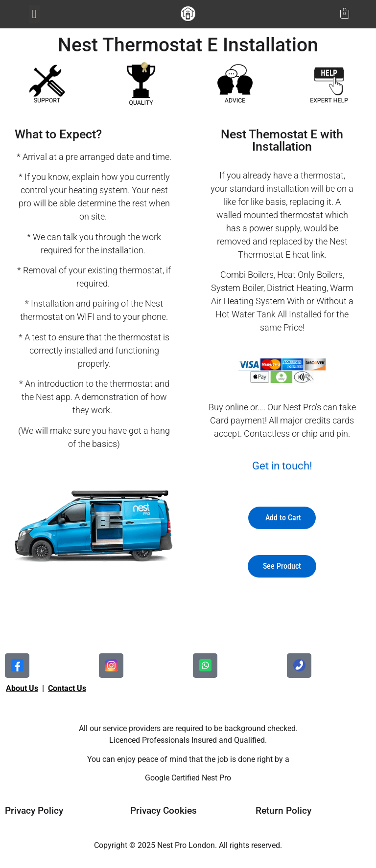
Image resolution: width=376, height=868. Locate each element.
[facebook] (17, 666)
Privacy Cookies (164, 811)
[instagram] (205, 666)
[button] (34, 14)
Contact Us (67, 688)
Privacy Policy (34, 811)
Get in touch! (282, 466)
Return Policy (283, 811)
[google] (299, 666)
